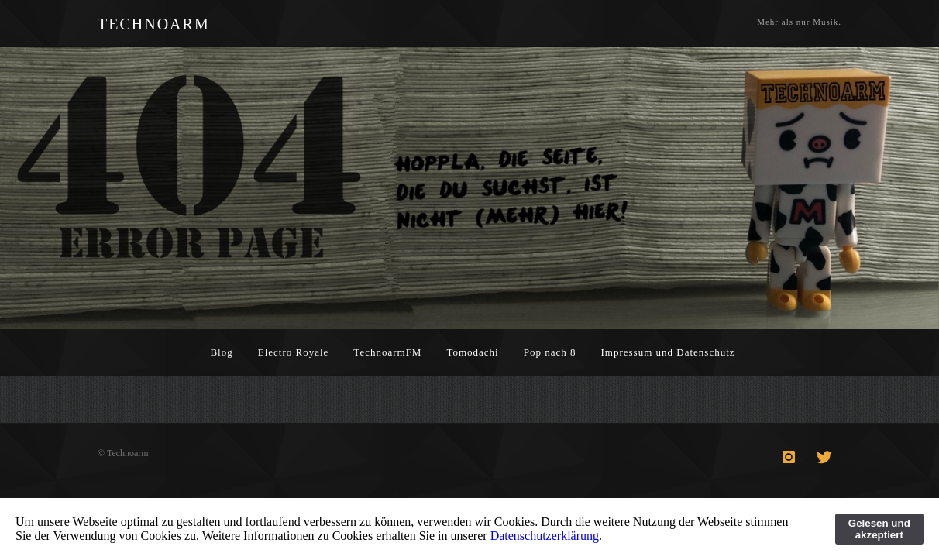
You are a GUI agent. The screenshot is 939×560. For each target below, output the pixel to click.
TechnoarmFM (387, 352)
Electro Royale (294, 352)
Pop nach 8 (550, 352)
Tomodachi (472, 352)
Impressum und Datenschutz (668, 352)
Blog (221, 352)
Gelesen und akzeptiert (879, 529)
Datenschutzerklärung (545, 536)
